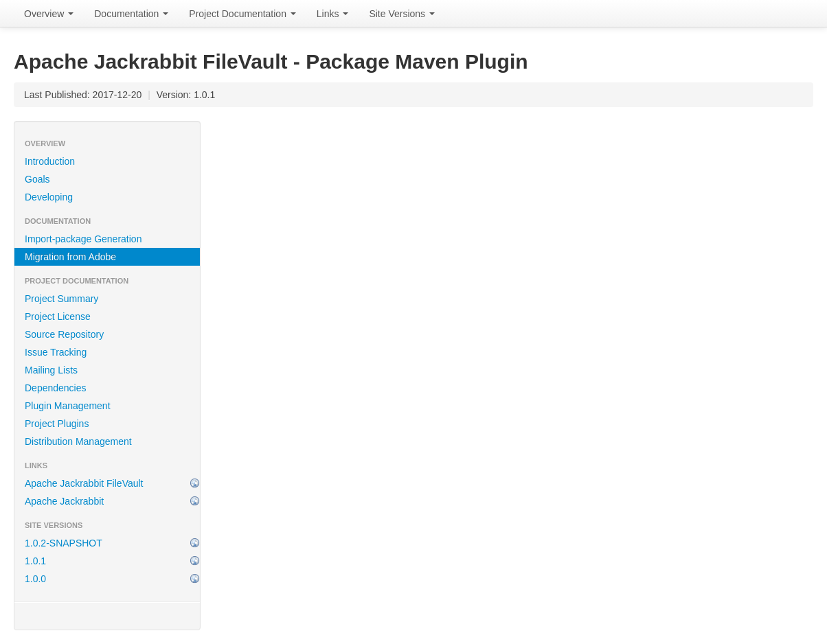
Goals (37, 179)
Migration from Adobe (70, 257)
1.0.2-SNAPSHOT (64, 543)
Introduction (50, 161)
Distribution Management (78, 441)
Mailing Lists (51, 370)
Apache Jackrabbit (64, 501)
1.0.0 (35, 579)
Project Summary (61, 299)
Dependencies (56, 388)
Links (333, 14)
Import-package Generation (83, 239)
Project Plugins (57, 424)
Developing (49, 197)
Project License (58, 317)
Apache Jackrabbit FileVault (84, 483)
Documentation (131, 14)
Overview (49, 14)
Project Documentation (242, 14)
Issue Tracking (56, 352)
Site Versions (402, 14)
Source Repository (64, 334)
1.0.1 (35, 561)
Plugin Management (68, 406)
